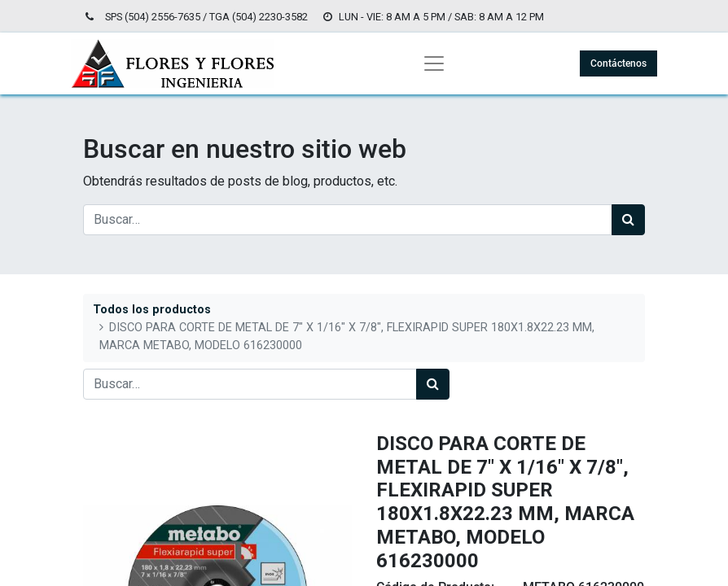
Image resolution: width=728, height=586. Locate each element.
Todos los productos (152, 310)
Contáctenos (618, 63)
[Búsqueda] (628, 220)
